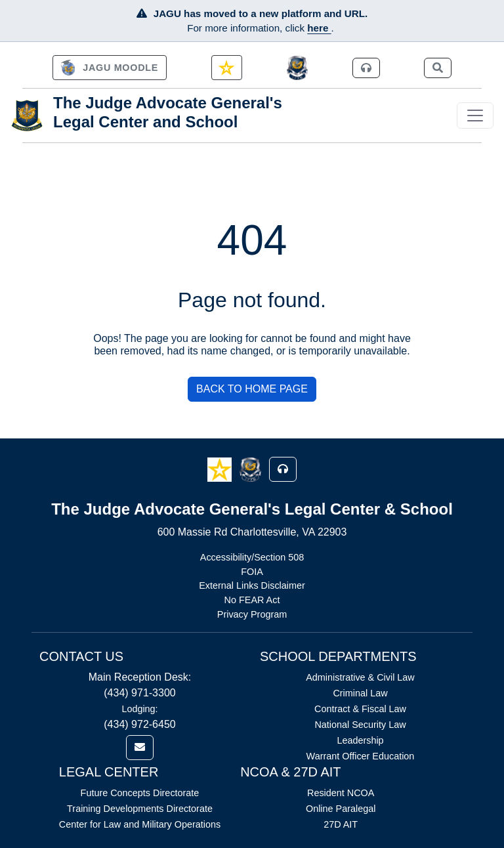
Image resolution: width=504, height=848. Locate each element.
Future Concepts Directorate (140, 793)
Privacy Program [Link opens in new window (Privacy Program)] (252, 614)
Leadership (360, 740)
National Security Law (360, 725)
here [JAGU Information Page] (319, 28)
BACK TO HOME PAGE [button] (252, 389)
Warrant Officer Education (361, 756)
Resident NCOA (341, 793)
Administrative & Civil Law (360, 677)
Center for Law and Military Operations (140, 824)
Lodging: (139, 709)
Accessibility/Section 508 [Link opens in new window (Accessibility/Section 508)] (252, 557)
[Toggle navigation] (475, 116)
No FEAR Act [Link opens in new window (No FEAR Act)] (252, 600)
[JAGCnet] (298, 68)
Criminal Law (360, 693)
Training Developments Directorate (140, 809)
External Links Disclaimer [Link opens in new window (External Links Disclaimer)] (252, 585)
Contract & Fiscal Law (360, 709)
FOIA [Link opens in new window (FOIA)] (252, 572)
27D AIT (341, 824)
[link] (110, 68)
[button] (221, 469)
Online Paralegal (341, 809)
